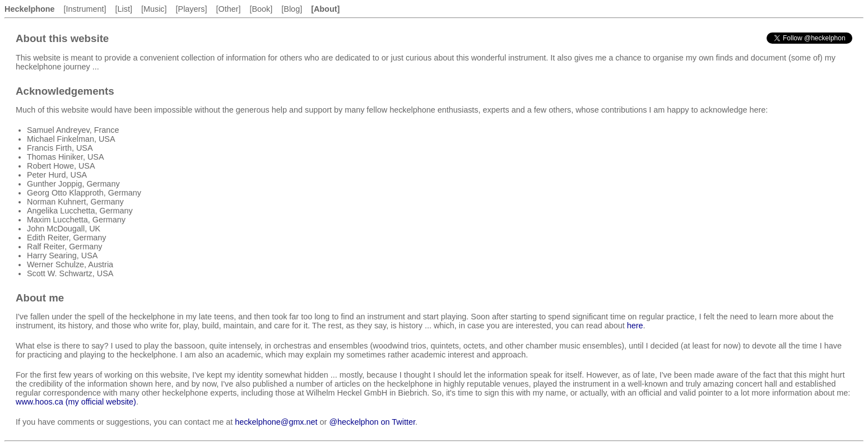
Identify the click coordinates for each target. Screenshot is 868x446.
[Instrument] (85, 9)
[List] (124, 9)
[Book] (261, 9)
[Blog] (292, 9)
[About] (325, 9)
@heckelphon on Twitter (372, 422)
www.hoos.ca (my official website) (76, 402)
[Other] (229, 9)
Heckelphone (30, 9)
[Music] (154, 9)
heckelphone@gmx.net (276, 422)
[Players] (192, 9)
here (635, 326)
